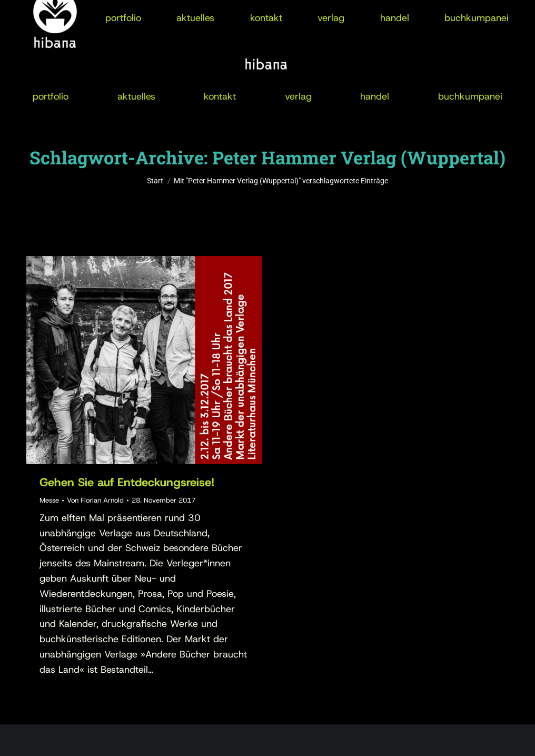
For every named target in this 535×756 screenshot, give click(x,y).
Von (95, 500)
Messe (49, 500)
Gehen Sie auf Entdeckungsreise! (127, 482)
